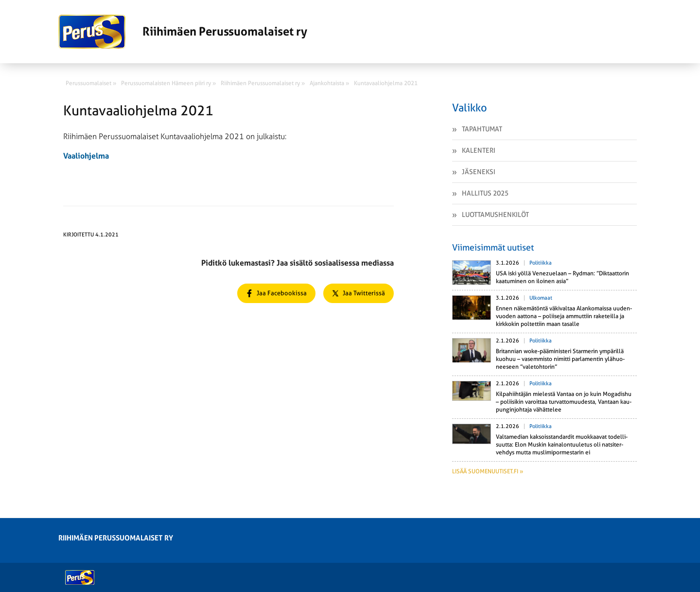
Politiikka (541, 263)
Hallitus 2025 (485, 193)
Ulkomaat (541, 298)
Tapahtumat (482, 129)
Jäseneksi (479, 172)
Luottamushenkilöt (495, 215)
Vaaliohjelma (86, 156)
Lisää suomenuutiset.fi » (488, 471)
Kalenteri (479, 150)
